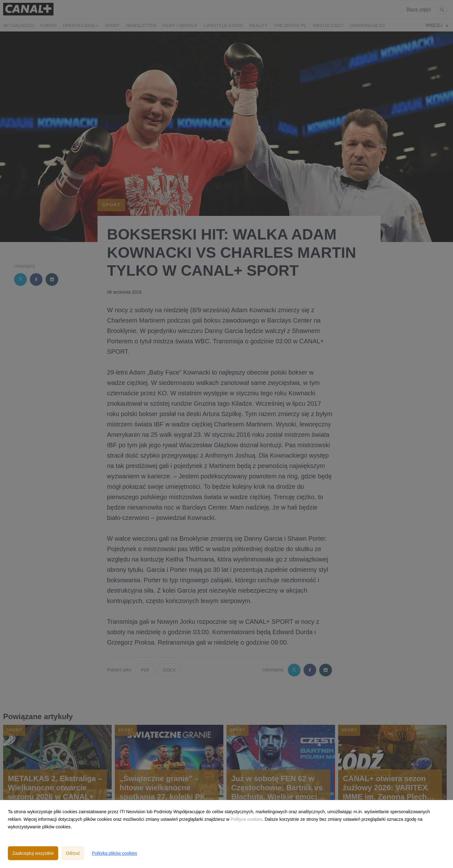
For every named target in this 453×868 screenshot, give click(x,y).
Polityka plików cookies (114, 853)
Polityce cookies (246, 819)
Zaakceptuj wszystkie (33, 853)
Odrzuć (73, 853)
